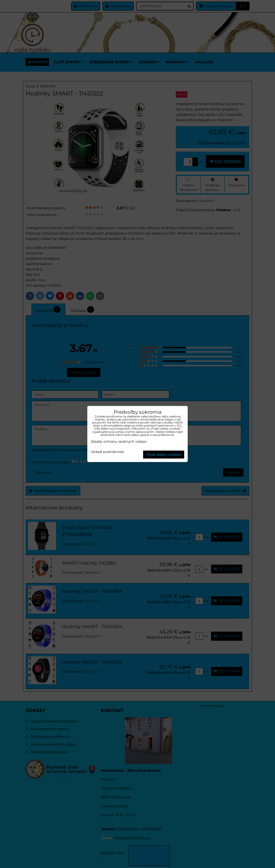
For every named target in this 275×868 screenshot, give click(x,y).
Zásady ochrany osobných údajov (119, 441)
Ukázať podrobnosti (108, 452)
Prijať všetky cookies (164, 455)
